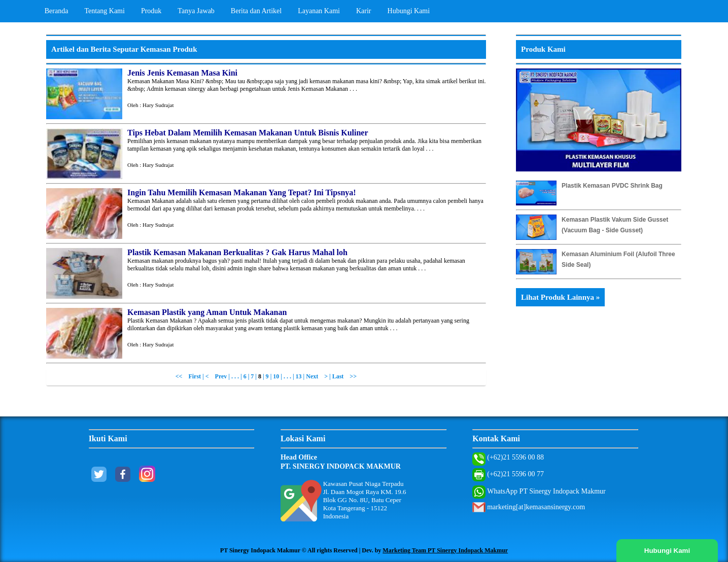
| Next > (316, 376)
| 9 (266, 376)
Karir (364, 11)
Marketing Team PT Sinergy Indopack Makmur (445, 550)
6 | (247, 376)
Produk (151, 11)
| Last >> (343, 376)
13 (299, 376)
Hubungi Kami (409, 11)
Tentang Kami (105, 11)
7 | (254, 376)
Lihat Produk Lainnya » (560, 297)
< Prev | (218, 376)
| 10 (276, 376)
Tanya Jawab (196, 11)
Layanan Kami (319, 11)
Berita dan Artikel (256, 11)
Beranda (57, 11)
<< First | (190, 376)
